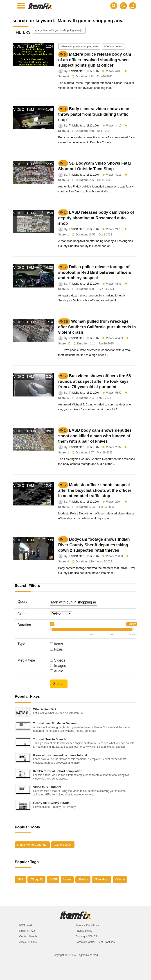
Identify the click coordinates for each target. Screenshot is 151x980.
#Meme (120, 879)
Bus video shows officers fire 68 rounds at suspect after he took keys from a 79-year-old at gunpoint (95, 381)
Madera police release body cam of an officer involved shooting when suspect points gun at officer (95, 60)
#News (67, 879)
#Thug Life (36, 879)
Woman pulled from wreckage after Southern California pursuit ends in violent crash (97, 327)
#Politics (83, 879)
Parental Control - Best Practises (95, 942)
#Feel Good (102, 879)
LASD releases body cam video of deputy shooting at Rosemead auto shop (96, 218)
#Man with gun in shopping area (79, 46)
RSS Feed (26, 925)
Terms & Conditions (87, 925)
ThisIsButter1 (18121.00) (84, 71)
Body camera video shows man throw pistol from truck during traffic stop (94, 114)
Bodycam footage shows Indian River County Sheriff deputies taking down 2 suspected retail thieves (94, 545)
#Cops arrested (113, 46)
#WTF (53, 879)
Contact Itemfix (28, 936)
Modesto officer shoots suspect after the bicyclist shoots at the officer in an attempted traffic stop (95, 490)
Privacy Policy (84, 931)
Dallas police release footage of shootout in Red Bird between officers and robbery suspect (95, 272)
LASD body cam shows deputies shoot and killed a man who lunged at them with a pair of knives (95, 436)
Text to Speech (63, 845)
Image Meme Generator (32, 845)
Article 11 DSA (28, 942)
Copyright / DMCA (87, 936)
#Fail (20, 879)
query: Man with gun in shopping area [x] (59, 30)
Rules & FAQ (27, 931)
